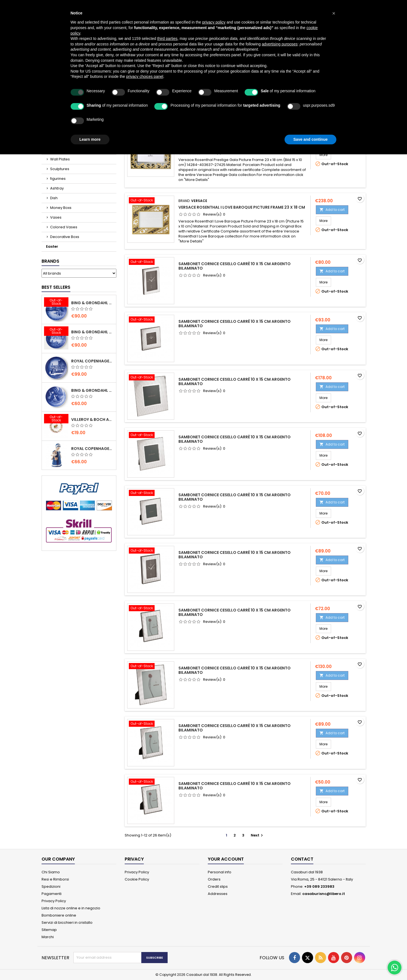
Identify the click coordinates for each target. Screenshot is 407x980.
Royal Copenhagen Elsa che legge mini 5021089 (93, 449)
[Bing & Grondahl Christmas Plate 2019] (56, 332)
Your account (226, 859)
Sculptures (60, 169)
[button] (334, 13)
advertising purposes (280, 44)
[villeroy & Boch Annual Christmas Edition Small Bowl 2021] (56, 419)
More (325, 155)
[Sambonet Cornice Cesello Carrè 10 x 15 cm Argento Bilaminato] (151, 262)
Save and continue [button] (311, 139)
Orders (214, 879)
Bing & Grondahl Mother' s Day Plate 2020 (93, 390)
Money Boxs (61, 208)
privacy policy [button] (214, 22)
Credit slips (218, 886)
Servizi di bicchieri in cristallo (67, 923)
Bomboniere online (59, 915)
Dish (54, 198)
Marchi (48, 937)
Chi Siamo (51, 872)
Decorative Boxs (65, 237)
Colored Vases (64, 227)
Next (258, 835)
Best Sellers (56, 287)
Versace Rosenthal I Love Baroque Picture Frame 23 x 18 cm (242, 207)
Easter (52, 246)
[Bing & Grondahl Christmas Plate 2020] (56, 303)
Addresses (218, 894)
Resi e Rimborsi (55, 879)
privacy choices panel (145, 76)
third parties (167, 39)
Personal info (220, 872)
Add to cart (332, 210)
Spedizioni (51, 886)
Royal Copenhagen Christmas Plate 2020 (93, 361)
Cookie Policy (137, 879)
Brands (50, 261)
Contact (302, 859)
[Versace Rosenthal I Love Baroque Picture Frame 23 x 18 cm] (151, 201)
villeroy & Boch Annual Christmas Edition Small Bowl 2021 (93, 419)
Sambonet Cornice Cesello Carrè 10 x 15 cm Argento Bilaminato (235, 266)
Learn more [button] (90, 139)
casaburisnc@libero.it (324, 894)
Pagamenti (52, 894)
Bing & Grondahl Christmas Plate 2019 (93, 332)
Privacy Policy (54, 901)
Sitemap (49, 930)
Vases (56, 217)
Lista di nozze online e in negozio (71, 908)
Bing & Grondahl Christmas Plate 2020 (93, 303)
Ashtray (57, 188)
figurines (58, 179)
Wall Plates (60, 159)
